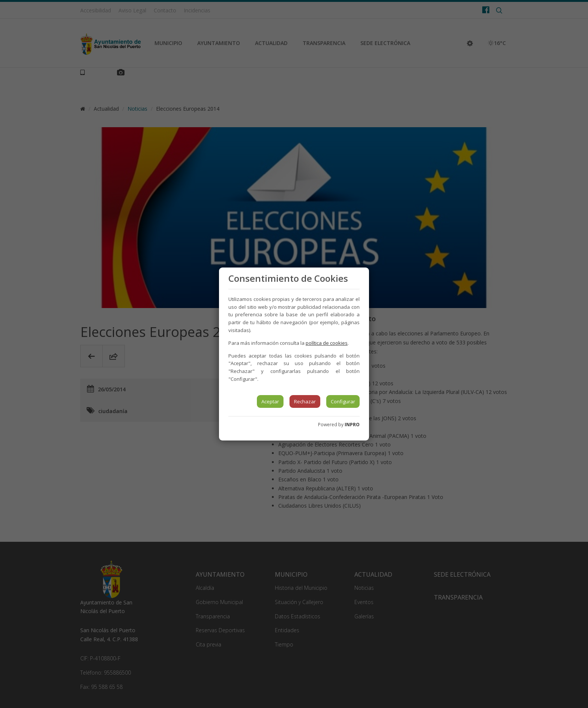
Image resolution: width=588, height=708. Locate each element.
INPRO (352, 425)
